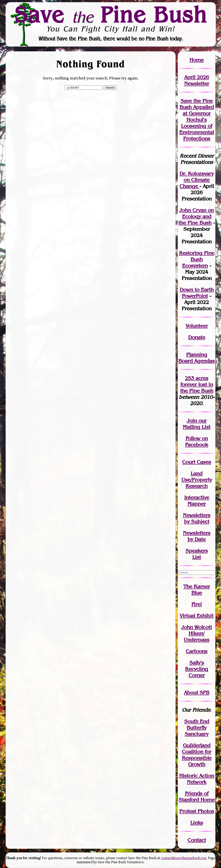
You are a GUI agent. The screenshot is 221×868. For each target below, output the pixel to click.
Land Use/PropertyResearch (197, 480)
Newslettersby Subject (197, 518)
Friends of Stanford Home (197, 797)
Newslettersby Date (197, 536)
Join (192, 421)
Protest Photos (197, 811)
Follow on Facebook (197, 441)
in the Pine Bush (197, 388)
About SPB (197, 693)
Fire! (197, 604)
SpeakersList (197, 554)
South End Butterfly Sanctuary (197, 728)
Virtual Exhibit (197, 616)
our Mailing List (197, 424)
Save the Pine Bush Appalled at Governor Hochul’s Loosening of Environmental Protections (197, 120)
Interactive (197, 497)
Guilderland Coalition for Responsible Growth (197, 755)
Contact (197, 840)
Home (197, 60)
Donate (197, 337)
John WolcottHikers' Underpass (197, 633)
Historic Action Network (197, 779)
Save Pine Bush (111, 15)
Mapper (197, 504)
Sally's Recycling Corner (197, 669)
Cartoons (197, 651)
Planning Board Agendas (197, 358)
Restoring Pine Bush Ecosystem (197, 259)
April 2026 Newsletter (197, 80)
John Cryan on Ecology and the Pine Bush (196, 216)
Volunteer (197, 326)
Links (197, 823)
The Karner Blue (197, 590)
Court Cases (197, 462)
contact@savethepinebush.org (184, 858)
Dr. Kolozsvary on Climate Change (197, 180)
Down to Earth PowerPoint (197, 293)
